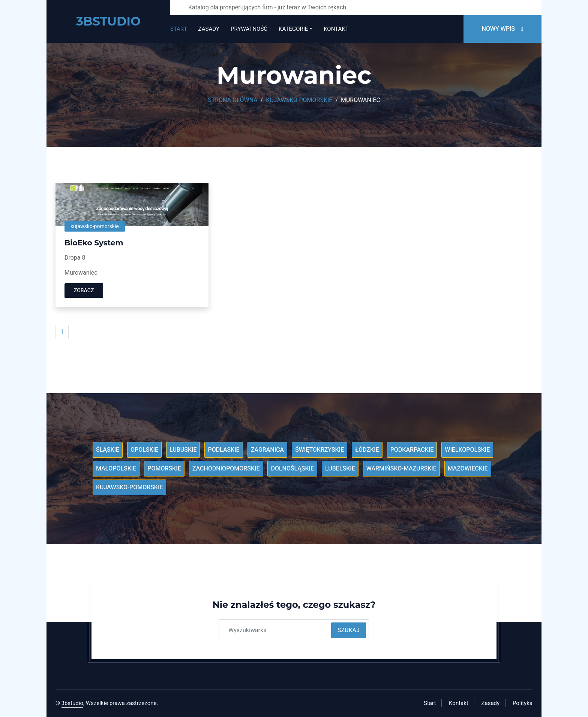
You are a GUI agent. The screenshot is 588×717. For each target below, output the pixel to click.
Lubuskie (183, 450)
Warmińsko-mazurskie (401, 469)
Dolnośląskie (292, 469)
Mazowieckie (468, 469)
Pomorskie (164, 469)
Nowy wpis (502, 29)
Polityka (523, 703)
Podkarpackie (412, 450)
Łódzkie (367, 450)
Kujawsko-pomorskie (299, 100)
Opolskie (144, 450)
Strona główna (232, 100)
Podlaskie (223, 450)
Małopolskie (116, 469)
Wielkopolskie (467, 450)
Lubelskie (340, 469)
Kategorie (293, 29)
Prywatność (249, 29)
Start (179, 29)
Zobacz (84, 291)
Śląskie (108, 450)
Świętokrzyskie (319, 450)
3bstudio (73, 703)
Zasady (209, 29)
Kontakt (336, 29)
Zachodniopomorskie (226, 469)
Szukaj (349, 630)
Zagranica (268, 450)
